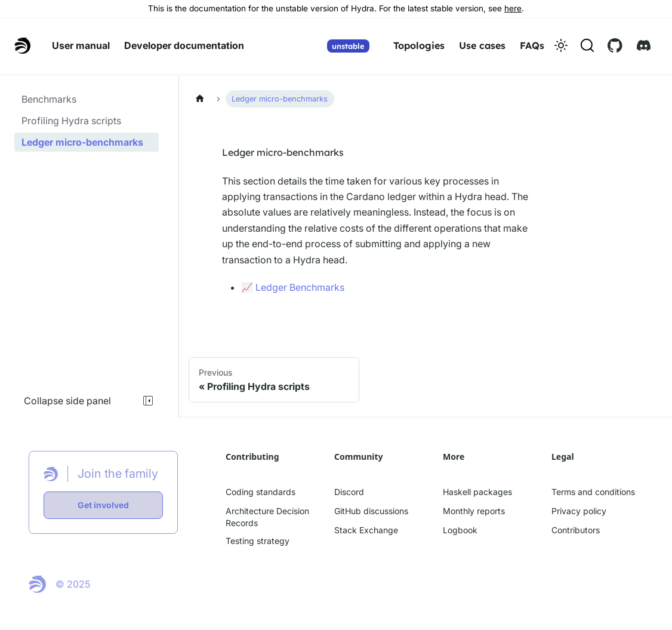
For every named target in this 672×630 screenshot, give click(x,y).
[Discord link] (644, 45)
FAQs (532, 45)
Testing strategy (258, 541)
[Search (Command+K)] (587, 45)
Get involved (103, 505)
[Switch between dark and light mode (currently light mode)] (561, 45)
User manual (81, 45)
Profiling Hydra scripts (71, 121)
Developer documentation (184, 45)
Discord (349, 492)
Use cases (482, 45)
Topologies (419, 45)
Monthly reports (474, 511)
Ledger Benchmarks (300, 287)
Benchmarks (49, 99)
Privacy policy (579, 511)
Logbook (460, 530)
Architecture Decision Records (267, 517)
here (513, 8)
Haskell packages (477, 492)
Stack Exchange (366, 530)
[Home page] (200, 98)
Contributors (576, 530)
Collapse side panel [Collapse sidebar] (90, 401)
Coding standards (261, 492)
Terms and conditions (593, 492)
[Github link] (615, 45)
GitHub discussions (371, 511)
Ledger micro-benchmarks (82, 142)
